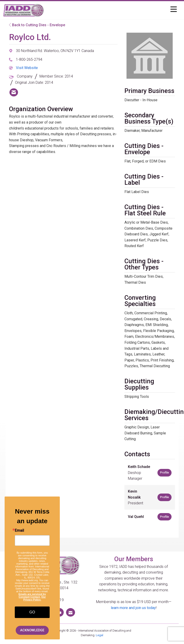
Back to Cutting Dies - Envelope (37, 25)
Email (19, 531)
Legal (100, 635)
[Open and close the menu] (112, 10)
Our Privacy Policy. (35, 598)
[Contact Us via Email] (71, 612)
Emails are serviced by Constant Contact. (32, 595)
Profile (164, 472)
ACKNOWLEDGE (32, 630)
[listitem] (14, 92)
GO (32, 612)
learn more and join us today (133, 608)
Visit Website (27, 68)
